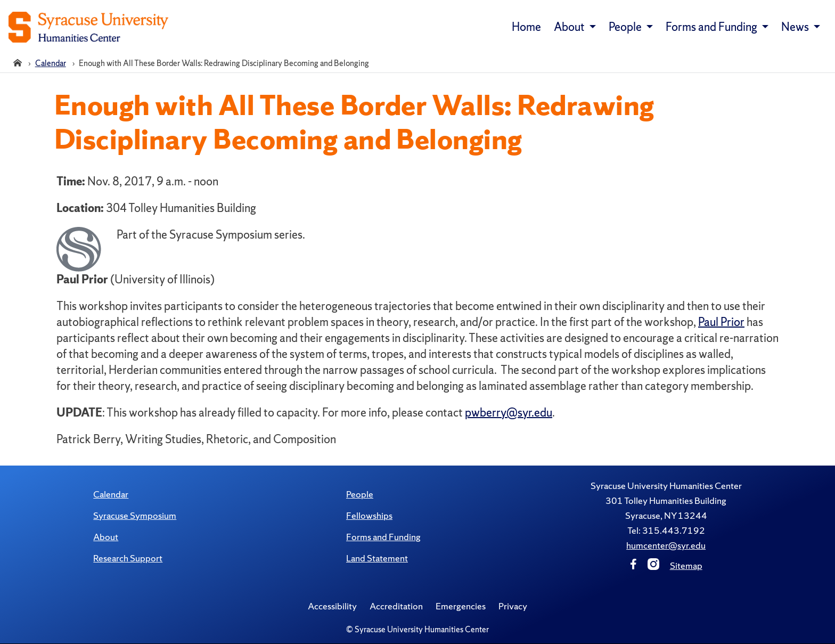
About (106, 537)
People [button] (626, 27)
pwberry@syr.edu (509, 413)
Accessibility (332, 606)
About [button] (570, 27)
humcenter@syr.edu (666, 545)
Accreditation (396, 606)
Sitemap (686, 565)
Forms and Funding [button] (713, 27)
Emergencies (461, 606)
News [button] (796, 27)
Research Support (128, 558)
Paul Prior (721, 322)
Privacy (513, 606)
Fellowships (369, 515)
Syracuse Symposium (135, 515)
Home (526, 27)
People (360, 494)
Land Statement (377, 558)
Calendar (111, 494)
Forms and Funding (383, 537)
